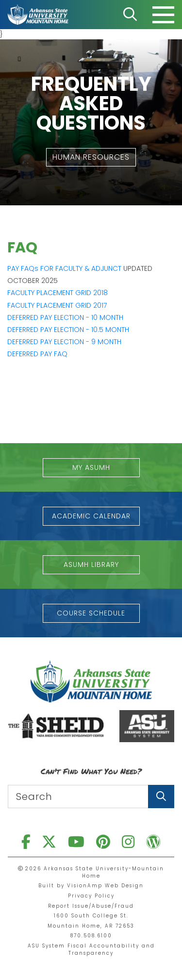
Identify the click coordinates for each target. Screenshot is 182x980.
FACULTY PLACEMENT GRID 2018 (58, 293)
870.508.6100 (91, 936)
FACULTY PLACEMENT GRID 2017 (57, 305)
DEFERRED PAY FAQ (37, 354)
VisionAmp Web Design (105, 886)
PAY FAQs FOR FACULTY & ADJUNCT (64, 268)
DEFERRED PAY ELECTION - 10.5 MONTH (68, 330)
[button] (91, 157)
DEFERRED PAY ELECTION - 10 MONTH (65, 317)
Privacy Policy (91, 896)
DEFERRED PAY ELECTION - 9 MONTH (64, 342)
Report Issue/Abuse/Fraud (91, 906)
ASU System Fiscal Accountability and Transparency (91, 949)
